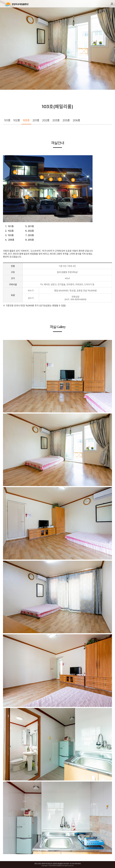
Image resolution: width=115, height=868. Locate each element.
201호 (36, 120)
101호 (7, 120)
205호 (66, 120)
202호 (46, 120)
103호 (26, 120)
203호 (56, 120)
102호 (17, 120)
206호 (77, 120)
